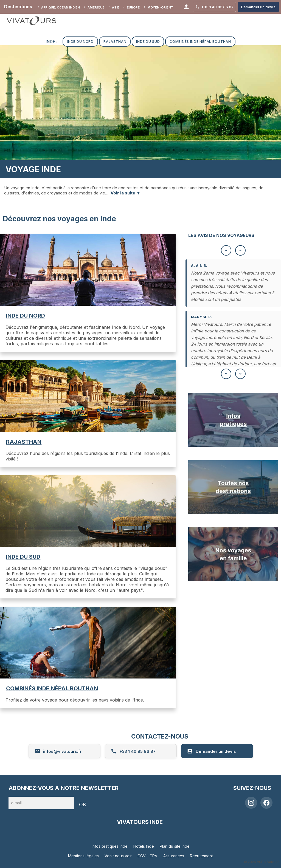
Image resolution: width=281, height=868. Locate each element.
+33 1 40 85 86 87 (133, 751)
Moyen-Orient (160, 7)
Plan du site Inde (175, 846)
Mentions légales (83, 856)
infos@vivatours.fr (58, 751)
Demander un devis (211, 751)
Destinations (18, 7)
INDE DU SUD (23, 557)
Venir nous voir (118, 856)
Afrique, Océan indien (61, 7)
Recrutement (201, 856)
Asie (116, 7)
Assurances (174, 856)
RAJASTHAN (24, 442)
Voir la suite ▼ (126, 193)
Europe (133, 7)
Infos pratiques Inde (110, 846)
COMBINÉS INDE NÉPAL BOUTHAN (52, 688)
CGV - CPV (147, 856)
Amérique (96, 7)
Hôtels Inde (144, 846)
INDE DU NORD (26, 316)
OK (83, 805)
